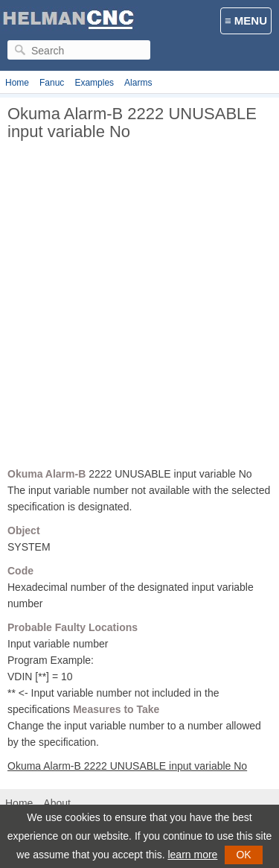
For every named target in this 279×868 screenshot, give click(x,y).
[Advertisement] (139, 310)
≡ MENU (246, 20)
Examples (94, 83)
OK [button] (243, 855)
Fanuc (52, 83)
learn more (192, 855)
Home (17, 83)
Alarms (138, 83)
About (57, 803)
